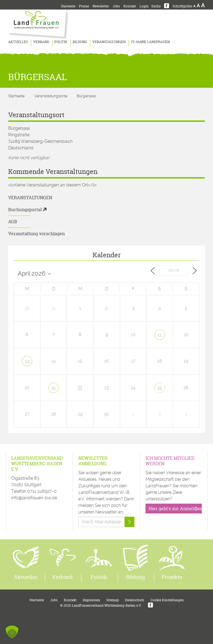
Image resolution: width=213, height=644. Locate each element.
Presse (84, 6)
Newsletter (101, 6)
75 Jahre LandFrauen (150, 42)
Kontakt (130, 6)
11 (160, 335)
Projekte (172, 577)
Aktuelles (18, 42)
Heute (174, 271)
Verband (41, 42)
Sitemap (113, 600)
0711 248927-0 (42, 491)
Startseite (68, 6)
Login (144, 6)
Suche (156, 6)
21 (54, 388)
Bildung (80, 42)
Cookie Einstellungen (167, 600)
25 (160, 388)
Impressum (91, 600)
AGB (13, 222)
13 (27, 361)
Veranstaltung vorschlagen (36, 234)
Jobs (116, 6)
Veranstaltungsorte (51, 96)
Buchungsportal (25, 210)
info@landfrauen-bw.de (34, 498)
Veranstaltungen (109, 42)
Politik (61, 42)
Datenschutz (135, 600)
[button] (12, 632)
